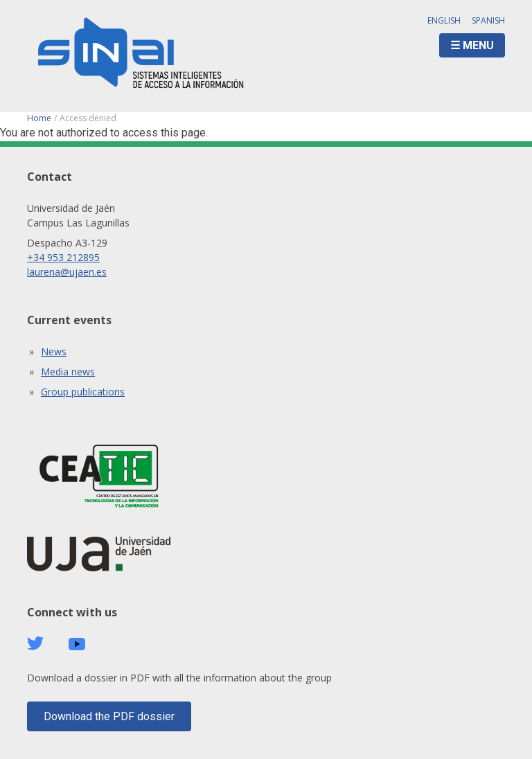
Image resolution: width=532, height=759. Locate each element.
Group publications (83, 392)
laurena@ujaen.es (67, 272)
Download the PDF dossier (109, 716)
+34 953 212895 (63, 257)
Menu (478, 45)
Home (39, 118)
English (444, 20)
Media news (68, 372)
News (54, 351)
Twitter (35, 643)
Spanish (488, 20)
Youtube (77, 644)
